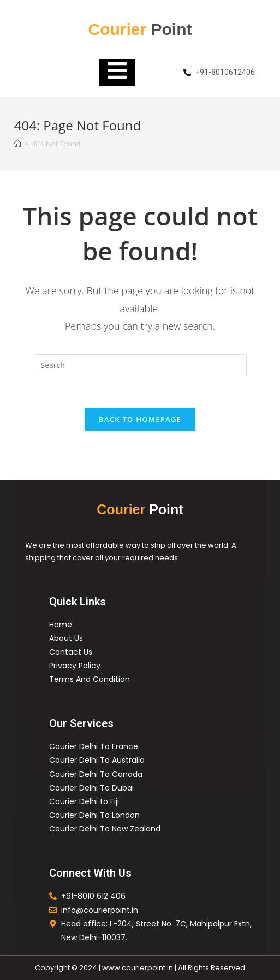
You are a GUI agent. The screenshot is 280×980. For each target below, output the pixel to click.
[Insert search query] (140, 365)
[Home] (18, 144)
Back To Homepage (140, 420)
